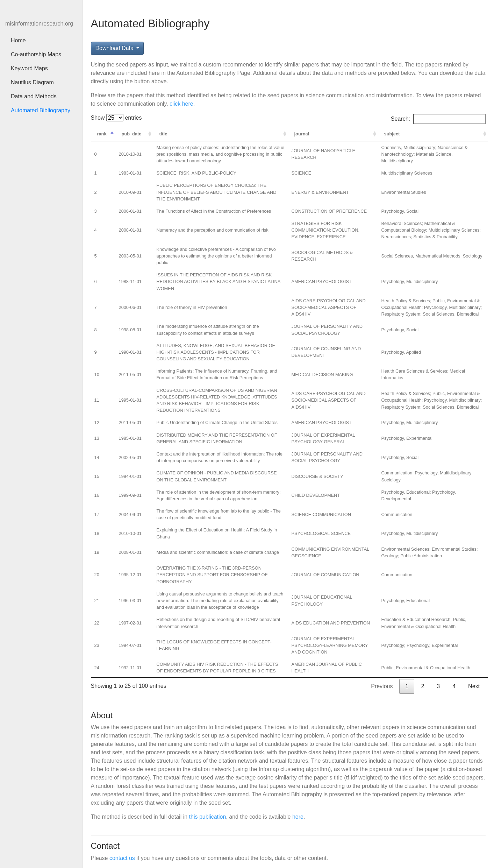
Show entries (116, 118)
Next (474, 686)
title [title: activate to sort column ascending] (163, 134)
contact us (122, 858)
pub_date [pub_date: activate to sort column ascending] (132, 134)
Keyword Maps (29, 68)
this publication (208, 817)
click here (181, 104)
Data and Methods (34, 96)
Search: (438, 119)
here (298, 817)
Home (18, 40)
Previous (382, 686)
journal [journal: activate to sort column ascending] (302, 134)
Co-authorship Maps (36, 54)
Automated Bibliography (44, 110)
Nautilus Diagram (32, 82)
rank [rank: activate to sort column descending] (102, 134)
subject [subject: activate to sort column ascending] (392, 134)
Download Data (115, 48)
